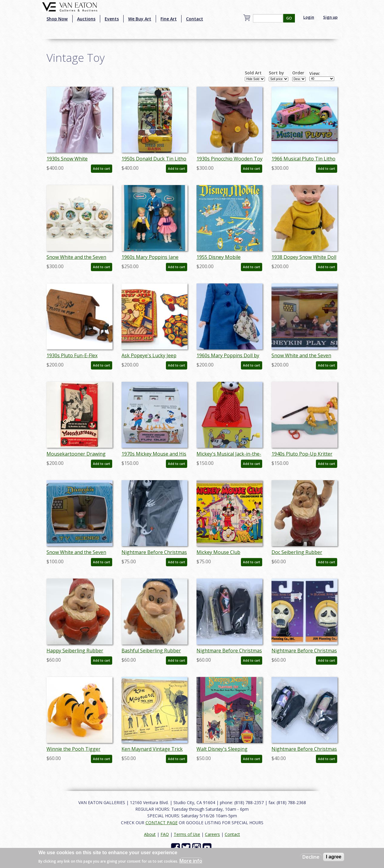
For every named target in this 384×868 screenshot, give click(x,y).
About (150, 834)
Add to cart (102, 169)
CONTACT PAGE (162, 823)
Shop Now (57, 19)
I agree (334, 857)
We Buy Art (140, 19)
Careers (212, 834)
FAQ (165, 834)
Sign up (330, 17)
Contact (195, 19)
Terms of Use (187, 834)
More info (191, 861)
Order (298, 73)
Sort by (276, 73)
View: (315, 73)
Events (112, 19)
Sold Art (253, 73)
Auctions (86, 19)
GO (289, 18)
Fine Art (169, 19)
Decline (311, 857)
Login (309, 17)
